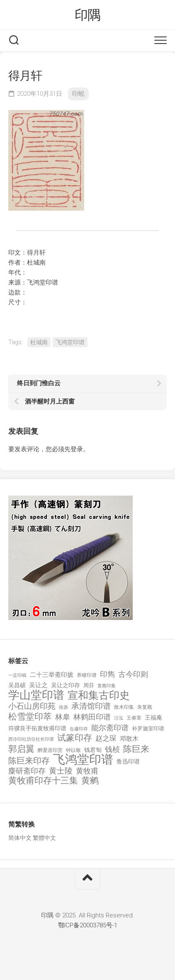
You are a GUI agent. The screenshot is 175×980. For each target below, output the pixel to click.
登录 (77, 449)
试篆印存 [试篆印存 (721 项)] (75, 738)
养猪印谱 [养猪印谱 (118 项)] (87, 675)
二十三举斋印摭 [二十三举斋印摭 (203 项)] (52, 675)
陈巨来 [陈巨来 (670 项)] (136, 749)
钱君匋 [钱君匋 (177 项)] (93, 750)
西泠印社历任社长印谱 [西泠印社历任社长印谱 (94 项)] (31, 739)
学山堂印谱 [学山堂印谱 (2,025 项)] (36, 695)
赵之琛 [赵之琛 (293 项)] (106, 738)
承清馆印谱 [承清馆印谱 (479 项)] (91, 706)
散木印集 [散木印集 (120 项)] (124, 707)
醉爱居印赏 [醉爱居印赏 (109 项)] (50, 750)
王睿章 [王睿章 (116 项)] (134, 718)
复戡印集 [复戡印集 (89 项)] (107, 686)
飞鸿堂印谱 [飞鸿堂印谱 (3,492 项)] (83, 760)
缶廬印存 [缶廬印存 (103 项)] (79, 729)
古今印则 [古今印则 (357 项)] (133, 674)
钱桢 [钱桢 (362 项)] (112, 749)
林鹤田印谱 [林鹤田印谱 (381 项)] (92, 717)
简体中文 (20, 838)
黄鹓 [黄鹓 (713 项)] (90, 781)
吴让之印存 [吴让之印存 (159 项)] (66, 685)
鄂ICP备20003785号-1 (88, 925)
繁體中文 (44, 838)
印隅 (88, 15)
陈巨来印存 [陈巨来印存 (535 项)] (29, 761)
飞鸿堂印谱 (70, 342)
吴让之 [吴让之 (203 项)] (38, 685)
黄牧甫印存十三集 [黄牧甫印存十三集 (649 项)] (43, 781)
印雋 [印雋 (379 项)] (107, 674)
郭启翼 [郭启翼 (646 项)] (21, 749)
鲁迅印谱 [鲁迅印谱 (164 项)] (128, 761)
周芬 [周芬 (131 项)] (89, 685)
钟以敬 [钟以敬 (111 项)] (73, 750)
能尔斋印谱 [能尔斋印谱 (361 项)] (110, 728)
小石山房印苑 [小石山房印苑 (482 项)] (32, 706)
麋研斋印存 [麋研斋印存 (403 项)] (27, 771)
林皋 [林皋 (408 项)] (63, 717)
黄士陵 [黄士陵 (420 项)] (61, 771)
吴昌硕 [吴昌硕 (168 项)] (17, 685)
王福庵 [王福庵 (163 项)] (153, 717)
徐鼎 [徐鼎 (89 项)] (63, 707)
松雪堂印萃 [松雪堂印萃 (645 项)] (30, 717)
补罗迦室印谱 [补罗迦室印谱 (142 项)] (148, 728)
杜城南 (39, 342)
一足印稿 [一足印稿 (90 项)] (17, 675)
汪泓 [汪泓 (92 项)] (119, 718)
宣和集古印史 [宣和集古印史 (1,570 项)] (99, 695)
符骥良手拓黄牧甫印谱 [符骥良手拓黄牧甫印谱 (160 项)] (37, 728)
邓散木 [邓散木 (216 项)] (129, 739)
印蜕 (78, 94)
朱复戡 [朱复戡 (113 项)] (145, 707)
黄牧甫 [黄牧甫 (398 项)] (87, 771)
